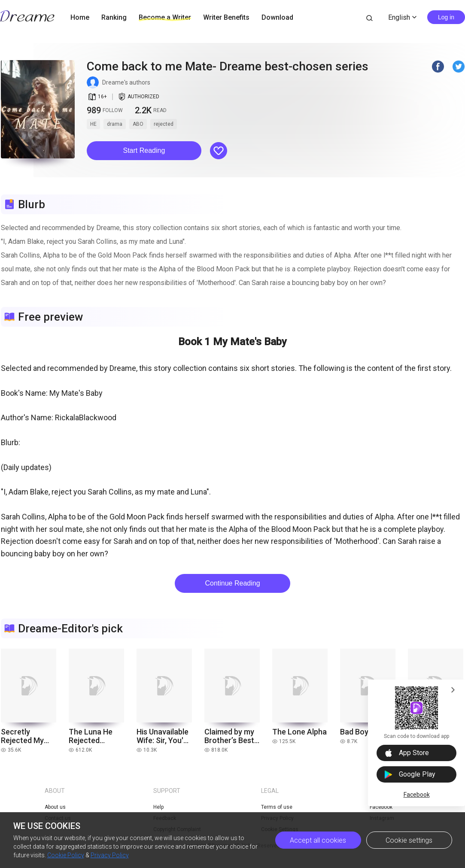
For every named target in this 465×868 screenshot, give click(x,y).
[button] (144, 151)
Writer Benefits (226, 17)
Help (158, 807)
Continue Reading (232, 583)
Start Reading (144, 150)
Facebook (417, 795)
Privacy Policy (110, 855)
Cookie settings (409, 840)
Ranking (114, 17)
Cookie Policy (66, 855)
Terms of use (277, 807)
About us (55, 807)
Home (80, 17)
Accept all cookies (318, 840)
